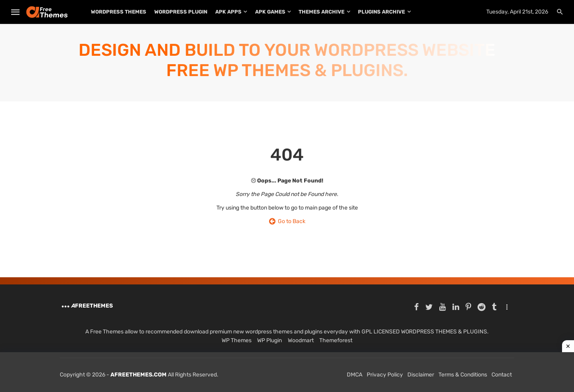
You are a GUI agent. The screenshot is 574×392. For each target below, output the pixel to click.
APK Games (270, 12)
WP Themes (237, 340)
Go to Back (287, 221)
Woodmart (301, 340)
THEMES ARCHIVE (321, 12)
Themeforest (336, 340)
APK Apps (228, 12)
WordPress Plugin (181, 12)
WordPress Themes (119, 12)
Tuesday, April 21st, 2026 (517, 12)
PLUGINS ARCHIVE (381, 12)
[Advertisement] (287, 372)
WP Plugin (269, 340)
